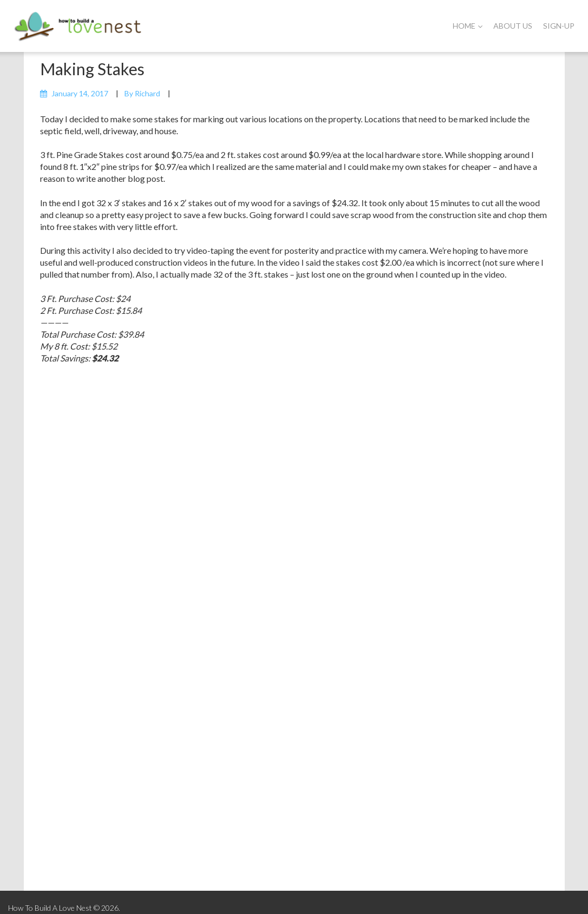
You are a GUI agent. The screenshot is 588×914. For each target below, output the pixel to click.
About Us (513, 26)
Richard (147, 93)
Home (468, 26)
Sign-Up (559, 26)
